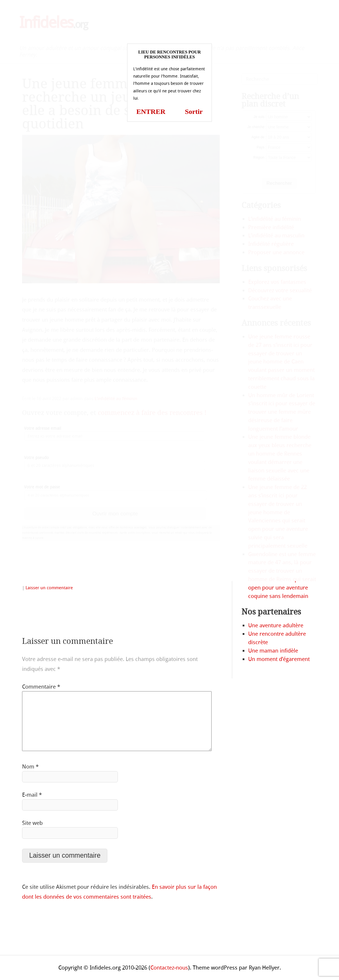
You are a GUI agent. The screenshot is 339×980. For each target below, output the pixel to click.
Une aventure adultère (276, 625)
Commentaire (41, 687)
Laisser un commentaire (49, 588)
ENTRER (151, 112)
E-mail (32, 795)
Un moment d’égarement (279, 659)
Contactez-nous (169, 968)
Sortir (194, 112)
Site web (32, 823)
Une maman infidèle (273, 651)
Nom (30, 767)
